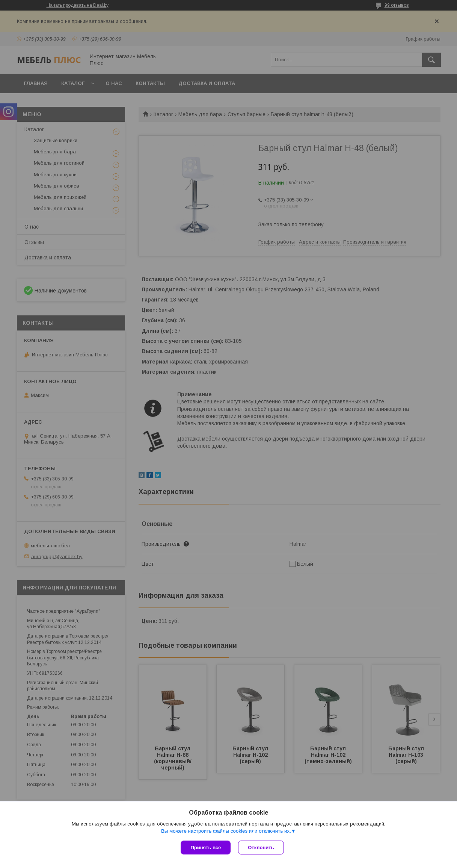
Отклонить (261, 848)
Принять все (206, 848)
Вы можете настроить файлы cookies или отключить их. (226, 831)
